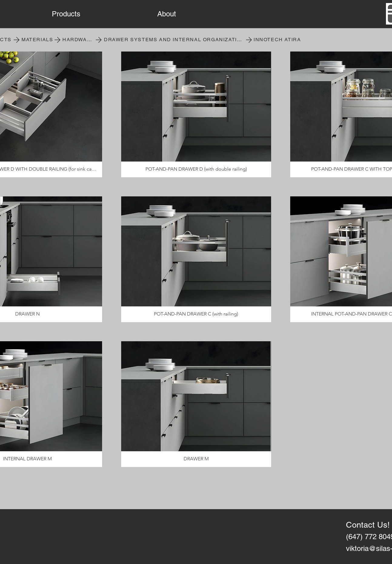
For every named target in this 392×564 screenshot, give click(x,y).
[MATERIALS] (38, 40)
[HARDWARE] (79, 40)
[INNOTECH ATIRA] (278, 40)
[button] (100, 14)
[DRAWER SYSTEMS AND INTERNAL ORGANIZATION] (175, 40)
